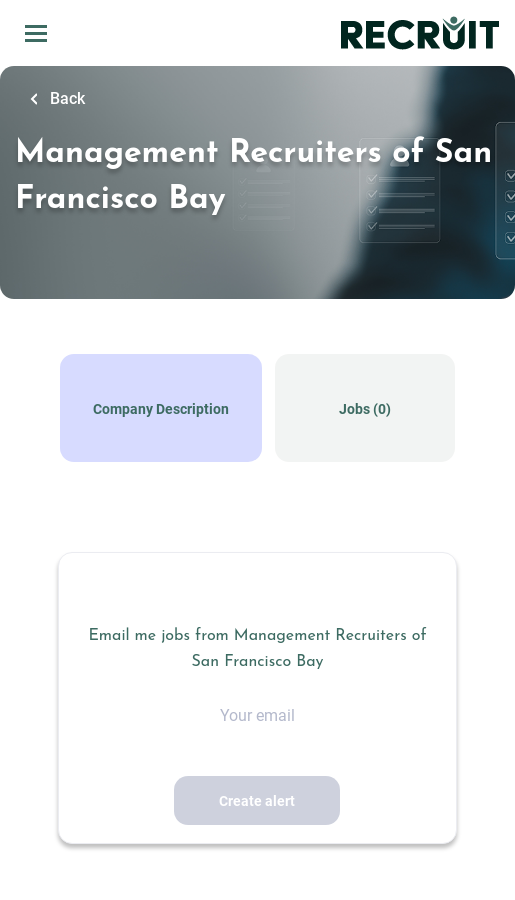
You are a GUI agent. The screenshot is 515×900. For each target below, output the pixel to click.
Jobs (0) (365, 409)
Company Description (161, 409)
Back (65, 98)
